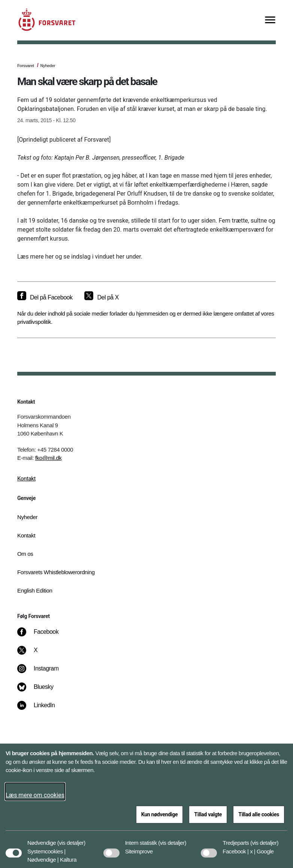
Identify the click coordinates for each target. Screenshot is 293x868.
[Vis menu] (270, 20)
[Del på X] (101, 298)
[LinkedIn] (41, 709)
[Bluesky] (41, 691)
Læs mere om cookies (35, 795)
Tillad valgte (208, 814)
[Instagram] (43, 672)
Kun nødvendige (160, 814)
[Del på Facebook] (45, 298)
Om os (25, 554)
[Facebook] (43, 636)
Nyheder (48, 66)
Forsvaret (26, 66)
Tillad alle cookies (259, 814)
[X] (36, 654)
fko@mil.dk (49, 458)
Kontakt (26, 479)
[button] (71, 839)
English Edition (35, 590)
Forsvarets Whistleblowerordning (56, 572)
